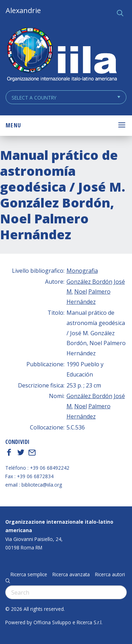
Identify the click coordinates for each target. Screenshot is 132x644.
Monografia (82, 271)
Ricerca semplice (29, 574)
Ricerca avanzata (71, 574)
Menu (13, 125)
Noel (81, 291)
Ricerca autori (110, 574)
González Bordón (89, 282)
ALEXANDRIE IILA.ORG (62, 55)
